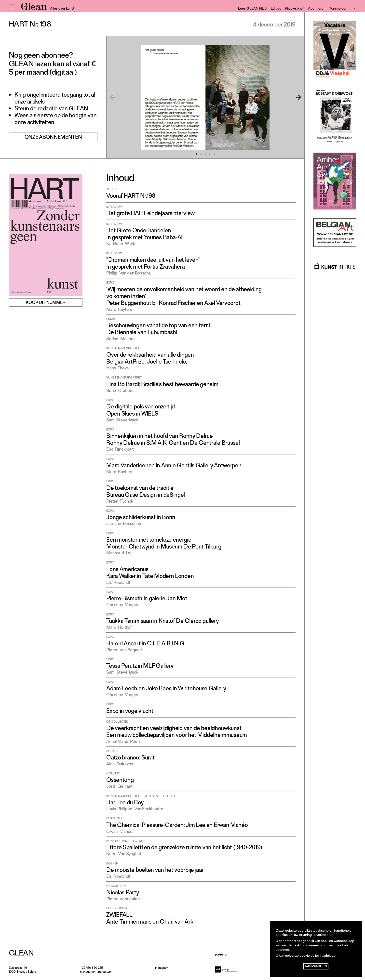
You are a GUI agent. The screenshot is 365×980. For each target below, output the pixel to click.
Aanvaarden (316, 967)
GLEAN (34, 8)
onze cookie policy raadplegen (314, 956)
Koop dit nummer (46, 303)
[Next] (293, 97)
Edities (276, 9)
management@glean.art (96, 972)
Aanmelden (338, 9)
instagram (162, 968)
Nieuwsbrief (295, 9)
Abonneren (317, 9)
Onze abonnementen (53, 138)
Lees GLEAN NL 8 (252, 9)
